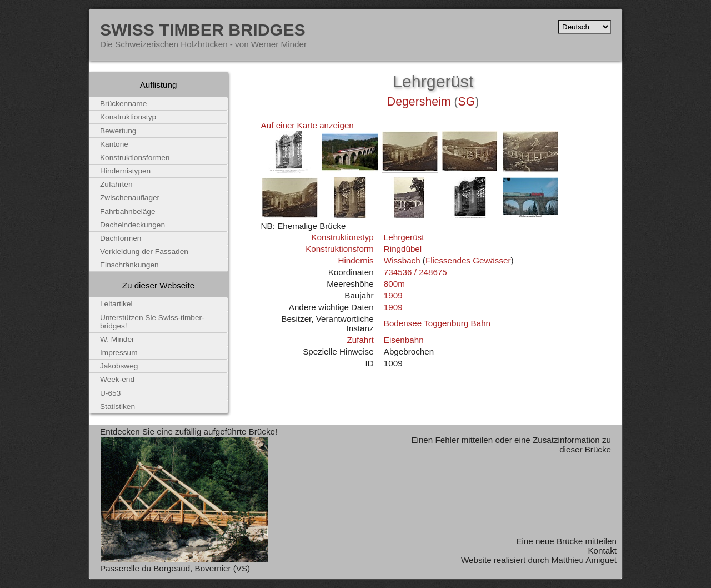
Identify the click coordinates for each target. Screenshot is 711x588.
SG (467, 102)
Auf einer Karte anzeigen (307, 125)
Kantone (114, 144)
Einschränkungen (129, 265)
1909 (393, 295)
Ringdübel (403, 249)
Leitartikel (116, 304)
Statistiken (117, 407)
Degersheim (419, 102)
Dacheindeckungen (132, 225)
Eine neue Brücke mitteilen (566, 541)
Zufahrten (116, 184)
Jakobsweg (119, 366)
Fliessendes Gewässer (468, 260)
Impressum (119, 353)
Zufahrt (360, 340)
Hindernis (355, 260)
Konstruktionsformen (135, 158)
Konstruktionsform (339, 249)
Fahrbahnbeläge (128, 211)
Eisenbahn (404, 340)
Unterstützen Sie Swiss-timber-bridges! (152, 322)
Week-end (117, 379)
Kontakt (602, 550)
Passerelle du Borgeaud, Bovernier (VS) (175, 568)
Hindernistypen (125, 171)
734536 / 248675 (415, 272)
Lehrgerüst (404, 237)
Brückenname (123, 104)
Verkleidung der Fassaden (144, 251)
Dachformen (121, 238)
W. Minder (117, 339)
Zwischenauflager (130, 198)
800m (394, 284)
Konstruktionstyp (342, 237)
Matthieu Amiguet (584, 560)
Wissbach (402, 260)
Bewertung (118, 131)
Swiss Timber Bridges (203, 29)
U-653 (110, 393)
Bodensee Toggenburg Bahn (437, 323)
